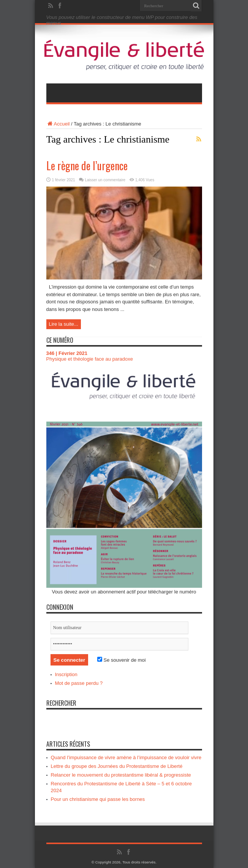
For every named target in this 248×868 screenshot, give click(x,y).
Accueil (58, 124)
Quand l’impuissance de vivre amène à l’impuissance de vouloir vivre (126, 757)
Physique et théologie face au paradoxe (90, 359)
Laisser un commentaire (105, 180)
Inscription (66, 674)
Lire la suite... (64, 324)
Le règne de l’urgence (87, 166)
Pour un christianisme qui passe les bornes (98, 799)
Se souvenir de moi (122, 660)
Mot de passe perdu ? (79, 683)
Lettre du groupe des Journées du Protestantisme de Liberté (117, 766)
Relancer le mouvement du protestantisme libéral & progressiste (121, 775)
